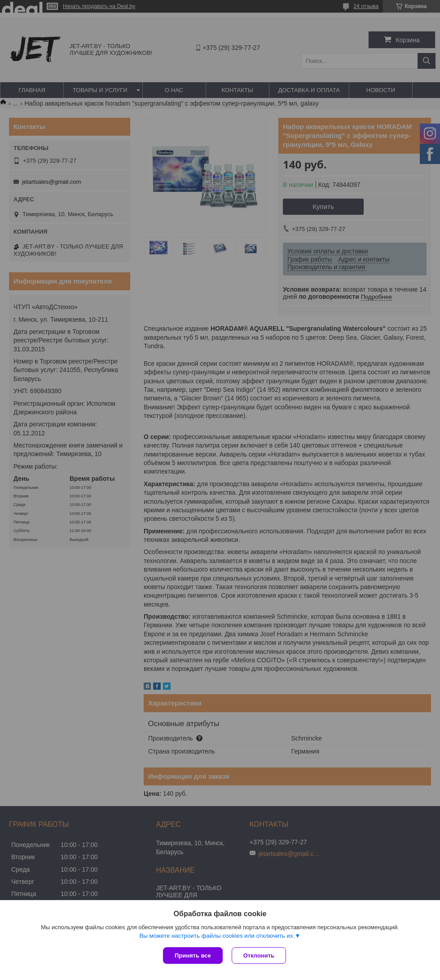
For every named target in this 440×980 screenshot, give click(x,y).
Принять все (193, 956)
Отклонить (259, 956)
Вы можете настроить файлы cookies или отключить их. (217, 936)
